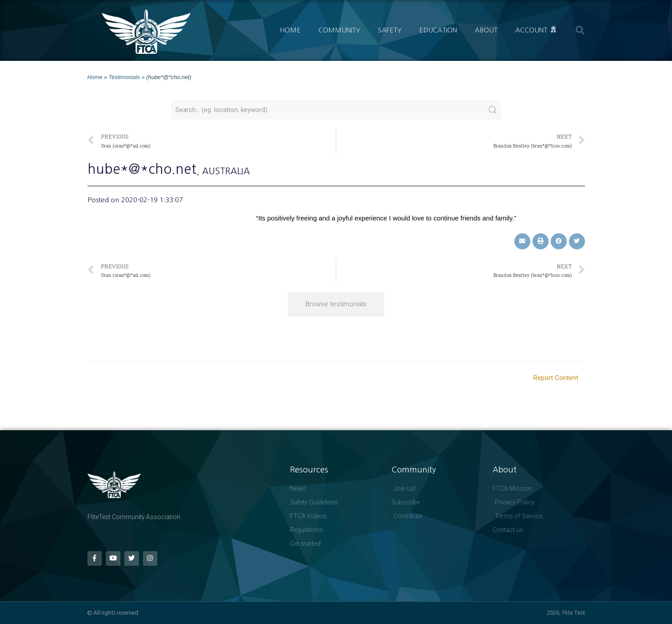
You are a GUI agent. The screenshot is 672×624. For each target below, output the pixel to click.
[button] (580, 30)
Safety (390, 30)
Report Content (556, 378)
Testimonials (124, 77)
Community (339, 30)
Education (438, 30)
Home (290, 30)
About (486, 30)
